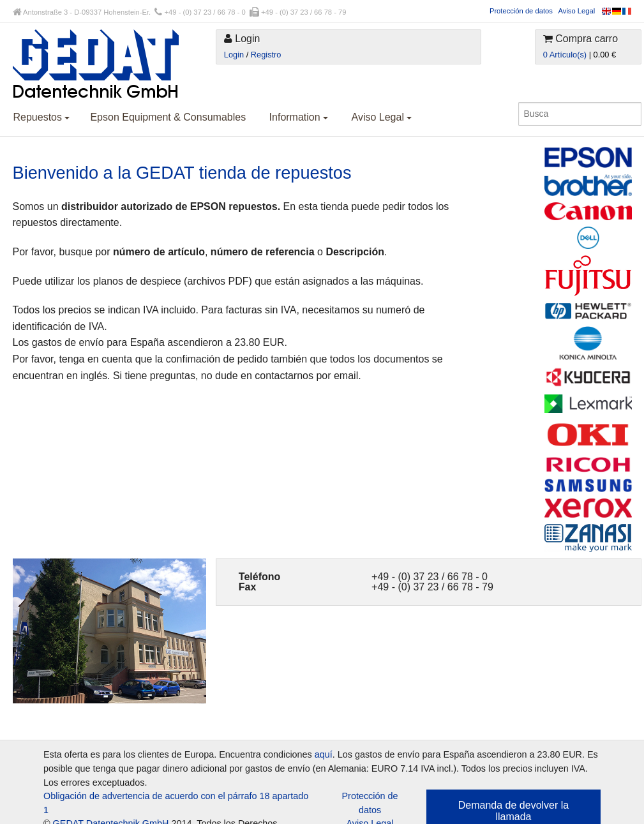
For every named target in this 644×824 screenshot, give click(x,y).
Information (299, 117)
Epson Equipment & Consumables (168, 117)
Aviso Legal (577, 11)
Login (234, 55)
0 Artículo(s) (565, 55)
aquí (324, 754)
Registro (266, 55)
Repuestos (42, 117)
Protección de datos (521, 11)
